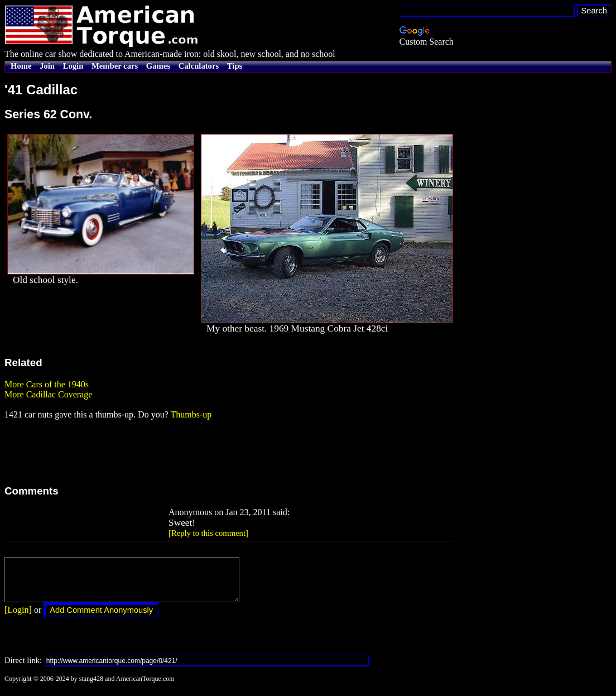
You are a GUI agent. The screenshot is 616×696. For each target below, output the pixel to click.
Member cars (115, 66)
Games (158, 66)
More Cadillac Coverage (48, 394)
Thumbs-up (191, 414)
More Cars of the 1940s (47, 384)
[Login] (18, 618)
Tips (235, 66)
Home (21, 66)
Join (47, 66)
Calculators (199, 66)
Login (73, 66)
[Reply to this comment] (208, 533)
